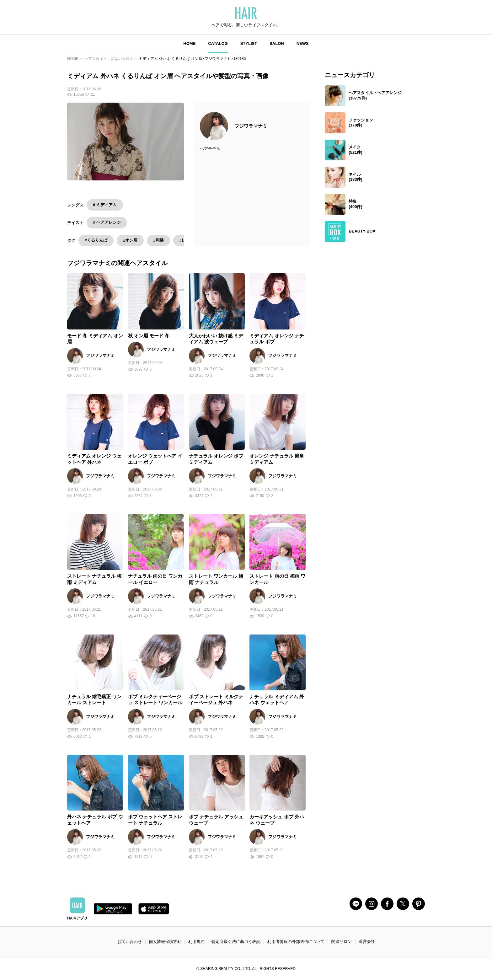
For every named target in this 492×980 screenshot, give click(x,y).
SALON (277, 43)
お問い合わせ (130, 942)
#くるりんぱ (96, 241)
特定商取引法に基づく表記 (236, 942)
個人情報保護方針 (165, 942)
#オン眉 (130, 241)
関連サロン (342, 942)
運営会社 (367, 942)
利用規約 (196, 942)
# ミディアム (105, 205)
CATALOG (218, 43)
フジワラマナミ (251, 126)
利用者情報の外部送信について (296, 942)
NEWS (303, 43)
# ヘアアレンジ (107, 223)
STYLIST (249, 43)
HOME (189, 43)
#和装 (158, 241)
